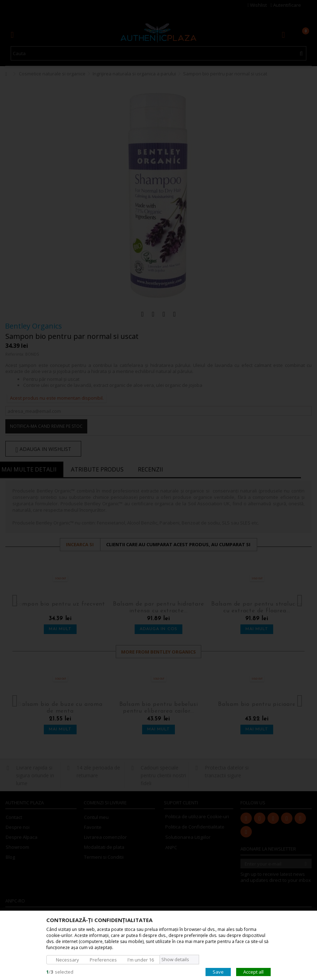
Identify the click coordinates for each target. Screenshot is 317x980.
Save (218, 971)
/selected (60, 971)
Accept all (253, 971)
